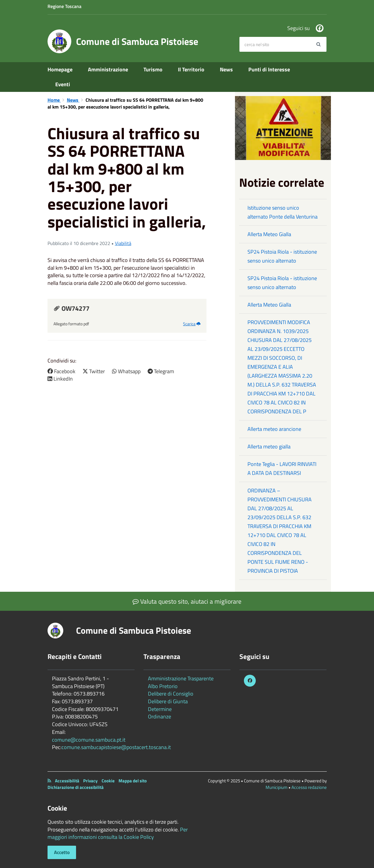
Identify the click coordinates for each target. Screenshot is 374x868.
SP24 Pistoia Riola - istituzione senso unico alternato (282, 256)
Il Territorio (191, 69)
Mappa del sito (133, 781)
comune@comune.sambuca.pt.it (89, 740)
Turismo (153, 69)
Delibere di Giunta (168, 701)
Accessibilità (67, 781)
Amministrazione (108, 69)
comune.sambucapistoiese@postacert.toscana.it (116, 747)
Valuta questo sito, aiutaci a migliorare (187, 601)
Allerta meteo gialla (269, 446)
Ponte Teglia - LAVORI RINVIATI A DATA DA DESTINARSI (282, 468)
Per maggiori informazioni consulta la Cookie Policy (118, 833)
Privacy (90, 781)
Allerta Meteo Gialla (269, 234)
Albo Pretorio (163, 686)
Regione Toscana (64, 6)
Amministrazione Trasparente (181, 678)
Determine (160, 709)
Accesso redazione (309, 787)
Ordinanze (160, 716)
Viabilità (123, 243)
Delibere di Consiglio (171, 694)
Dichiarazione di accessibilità (76, 787)
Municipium (277, 787)
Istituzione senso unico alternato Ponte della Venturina (283, 212)
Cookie (108, 781)
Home (54, 100)
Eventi (63, 84)
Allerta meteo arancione (274, 429)
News (226, 69)
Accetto (62, 852)
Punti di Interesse (269, 69)
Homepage (60, 69)
